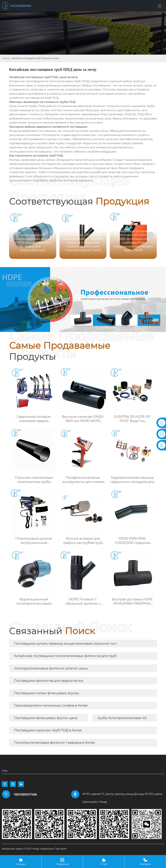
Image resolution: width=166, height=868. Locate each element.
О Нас (104, 861)
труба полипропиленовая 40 (122, 718)
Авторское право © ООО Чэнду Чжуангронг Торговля (34, 849)
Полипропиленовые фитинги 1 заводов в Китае (54, 743)
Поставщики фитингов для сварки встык (49, 681)
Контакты (145, 861)
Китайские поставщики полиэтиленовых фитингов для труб (65, 656)
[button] (150, 235)
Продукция (62, 861)
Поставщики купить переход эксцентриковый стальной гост (65, 644)
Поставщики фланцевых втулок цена (46, 718)
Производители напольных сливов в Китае (51, 705)
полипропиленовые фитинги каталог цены (51, 668)
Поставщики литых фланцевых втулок (47, 693)
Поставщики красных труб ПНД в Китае (48, 730)
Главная (6, 58)
